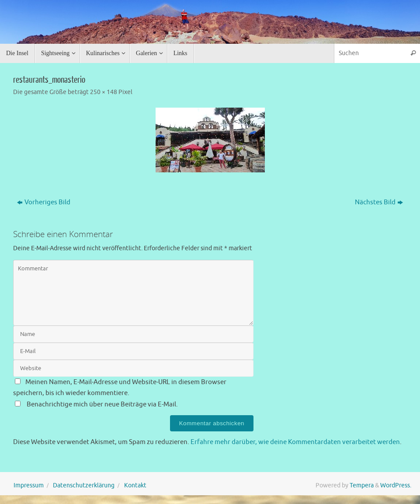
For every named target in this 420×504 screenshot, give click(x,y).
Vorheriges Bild (44, 202)
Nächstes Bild (379, 202)
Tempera (362, 485)
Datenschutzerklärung (84, 485)
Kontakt (135, 485)
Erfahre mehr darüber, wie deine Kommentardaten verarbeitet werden (295, 442)
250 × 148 (104, 92)
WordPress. (396, 485)
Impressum (29, 485)
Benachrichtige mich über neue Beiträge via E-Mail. (102, 404)
